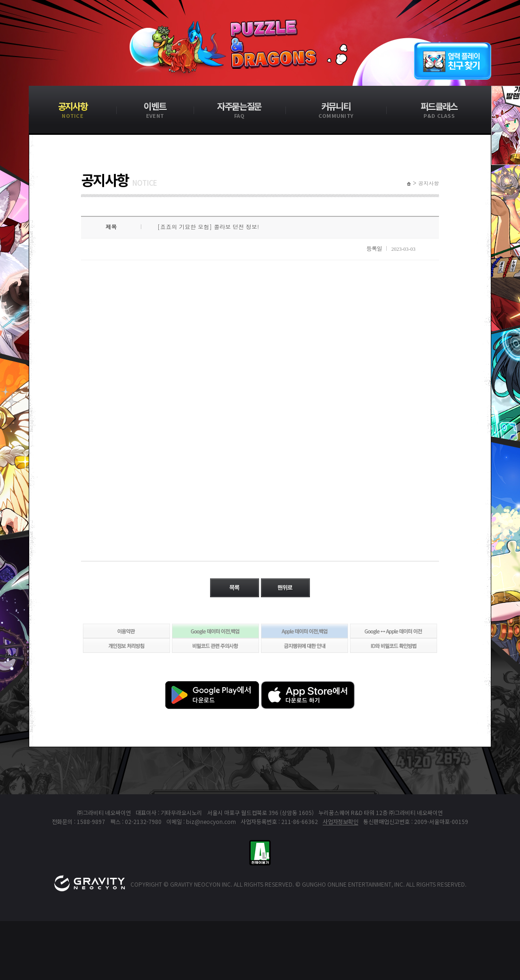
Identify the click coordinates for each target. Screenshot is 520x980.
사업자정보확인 (340, 821)
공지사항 (429, 183)
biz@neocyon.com (211, 821)
